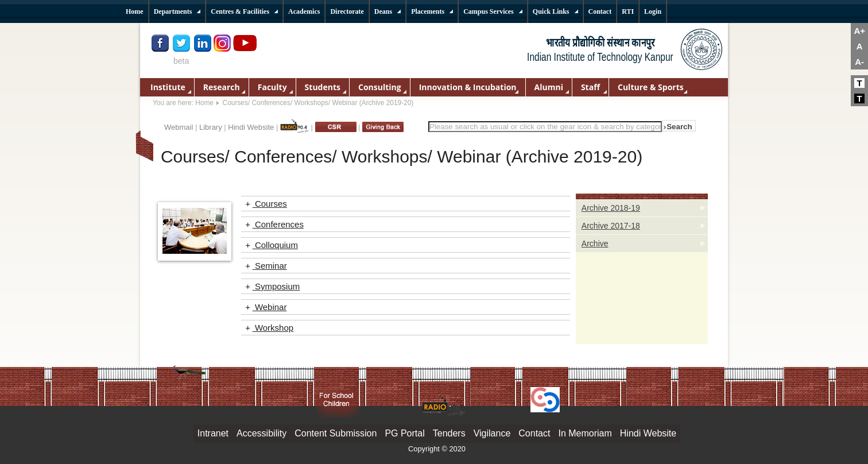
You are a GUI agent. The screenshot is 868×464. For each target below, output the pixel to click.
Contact (534, 433)
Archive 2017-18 (611, 226)
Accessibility (261, 433)
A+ (859, 31)
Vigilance (492, 433)
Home (204, 103)
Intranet (213, 433)
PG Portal (404, 433)
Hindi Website (251, 127)
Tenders (449, 433)
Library (211, 127)
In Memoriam (585, 433)
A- (859, 62)
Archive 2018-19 (611, 208)
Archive (595, 243)
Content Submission (336, 433)
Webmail (179, 127)
